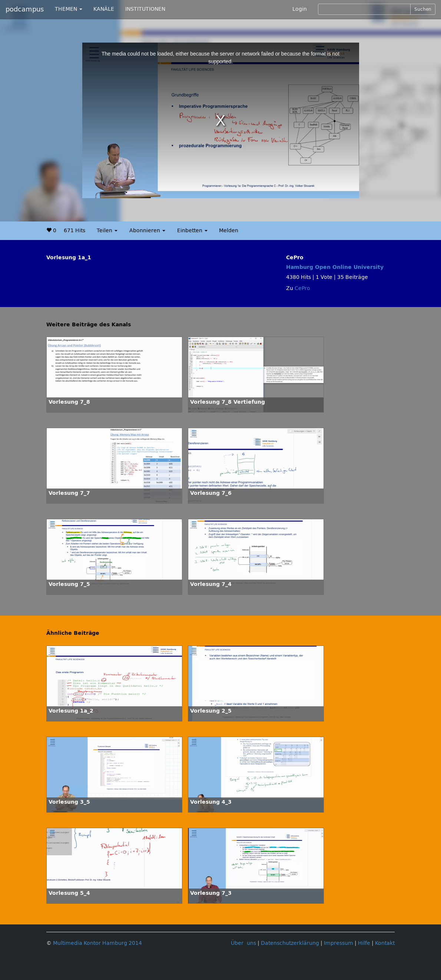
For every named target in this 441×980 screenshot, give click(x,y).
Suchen (423, 9)
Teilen (107, 231)
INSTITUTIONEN (145, 9)
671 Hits (74, 231)
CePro (302, 288)
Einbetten (192, 231)
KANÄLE (104, 9)
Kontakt (385, 943)
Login (300, 9)
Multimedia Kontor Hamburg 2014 (97, 943)
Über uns (243, 943)
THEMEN (69, 9)
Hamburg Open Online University (335, 267)
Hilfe (364, 943)
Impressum (339, 943)
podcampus (25, 9)
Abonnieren (147, 231)
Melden (229, 231)
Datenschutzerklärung (290, 943)
